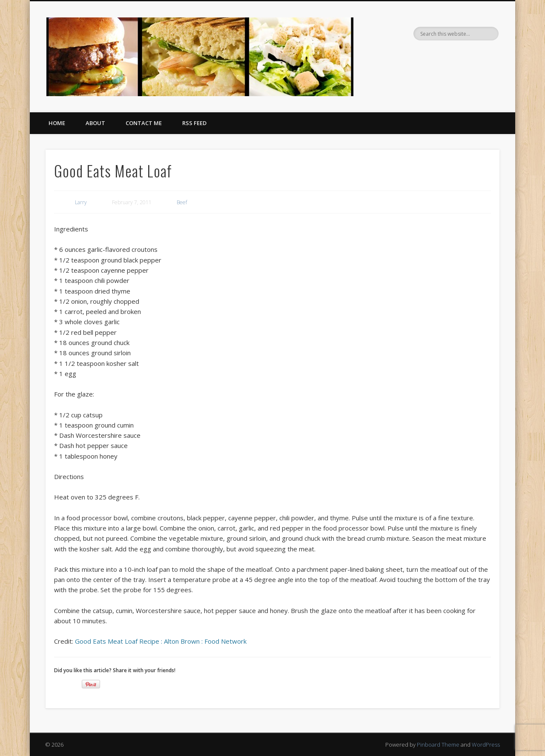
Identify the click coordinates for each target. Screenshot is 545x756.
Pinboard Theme (438, 745)
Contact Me (144, 123)
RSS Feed (194, 123)
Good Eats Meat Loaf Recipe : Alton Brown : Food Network (161, 641)
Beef (182, 202)
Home (57, 123)
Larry (81, 202)
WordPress (486, 745)
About (95, 123)
